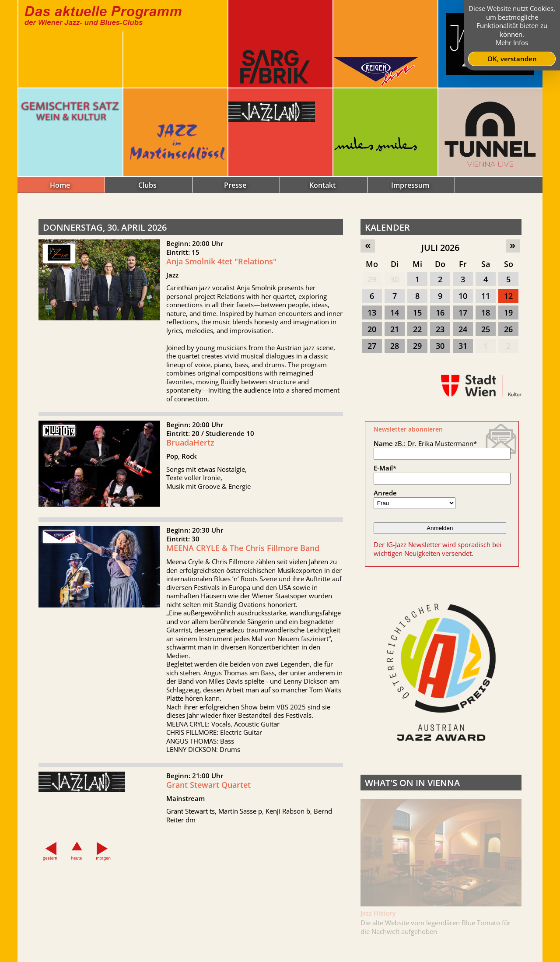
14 (395, 312)
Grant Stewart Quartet (208, 790)
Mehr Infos (512, 42)
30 (395, 279)
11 (486, 296)
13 (372, 312)
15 (417, 312)
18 (486, 312)
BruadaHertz (190, 448)
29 (372, 279)
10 (463, 296)
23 (440, 329)
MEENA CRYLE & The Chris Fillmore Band (243, 554)
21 (395, 329)
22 (417, 329)
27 (372, 346)
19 (508, 312)
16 (440, 312)
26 (508, 329)
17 (463, 312)
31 (463, 346)
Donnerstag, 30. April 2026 (105, 227)
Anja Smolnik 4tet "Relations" (221, 261)
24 (463, 329)
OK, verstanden (512, 59)
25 (486, 329)
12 (508, 296)
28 (395, 346)
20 (372, 329)
